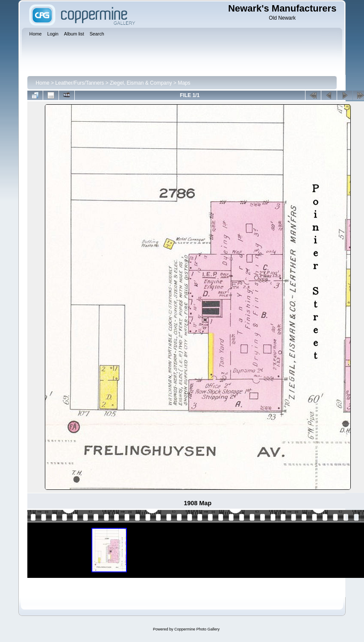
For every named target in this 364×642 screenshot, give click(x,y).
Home (43, 83)
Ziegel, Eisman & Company (141, 83)
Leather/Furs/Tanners (79, 83)
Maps (184, 83)
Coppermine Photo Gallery (197, 629)
